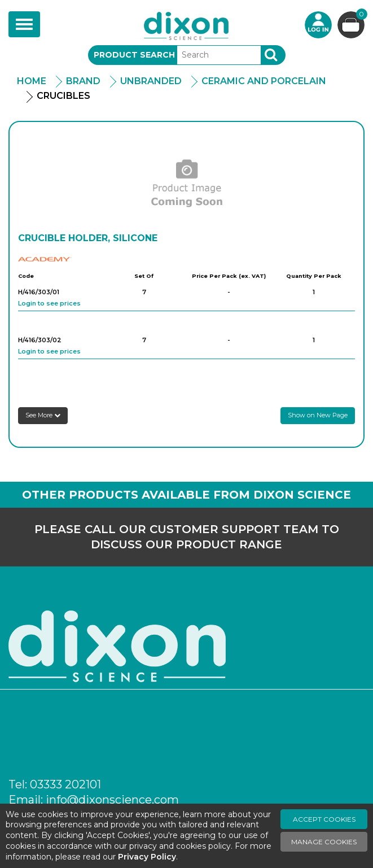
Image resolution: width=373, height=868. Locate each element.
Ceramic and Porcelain (264, 81)
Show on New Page (318, 415)
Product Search (134, 55)
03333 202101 (65, 784)
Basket (360, 16)
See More (43, 415)
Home (32, 81)
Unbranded (151, 81)
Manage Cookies (324, 842)
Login (318, 25)
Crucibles (63, 96)
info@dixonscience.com (112, 800)
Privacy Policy (147, 857)
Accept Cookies (324, 819)
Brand (83, 81)
